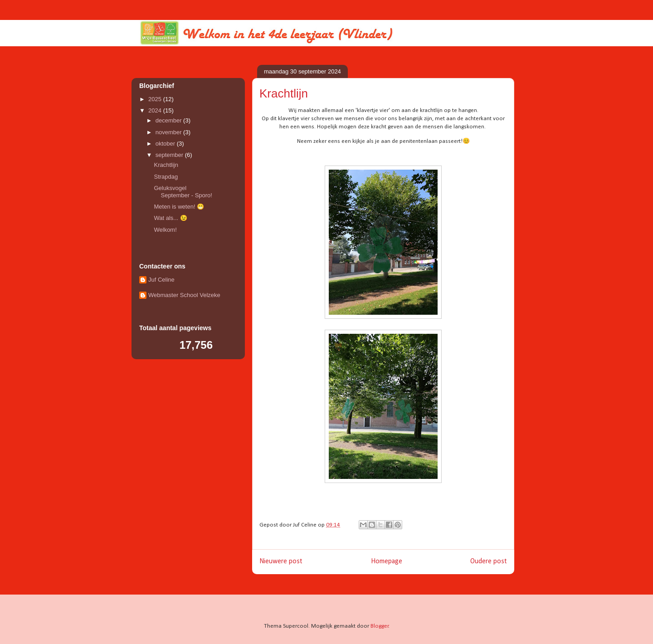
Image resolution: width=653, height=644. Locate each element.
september (170, 155)
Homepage (387, 561)
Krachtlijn (166, 165)
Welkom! (165, 230)
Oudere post (489, 561)
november (169, 132)
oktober (166, 144)
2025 (156, 99)
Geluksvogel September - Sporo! (183, 192)
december (169, 120)
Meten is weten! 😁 (179, 207)
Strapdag (166, 177)
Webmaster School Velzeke (184, 295)
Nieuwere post (281, 561)
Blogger (380, 626)
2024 (156, 110)
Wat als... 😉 (170, 218)
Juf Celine (161, 280)
